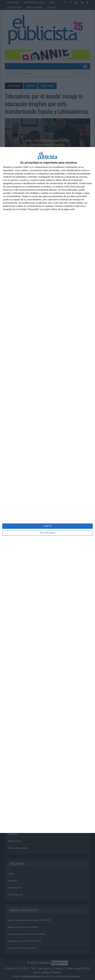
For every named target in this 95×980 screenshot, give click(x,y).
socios (32, 167)
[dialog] (47, 490)
